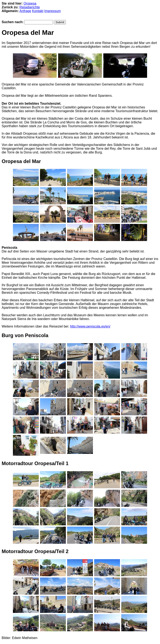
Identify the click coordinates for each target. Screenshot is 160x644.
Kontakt (38, 11)
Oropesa (30, 3)
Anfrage (25, 11)
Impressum (53, 11)
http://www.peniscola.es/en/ (90, 326)
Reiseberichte (30, 7)
